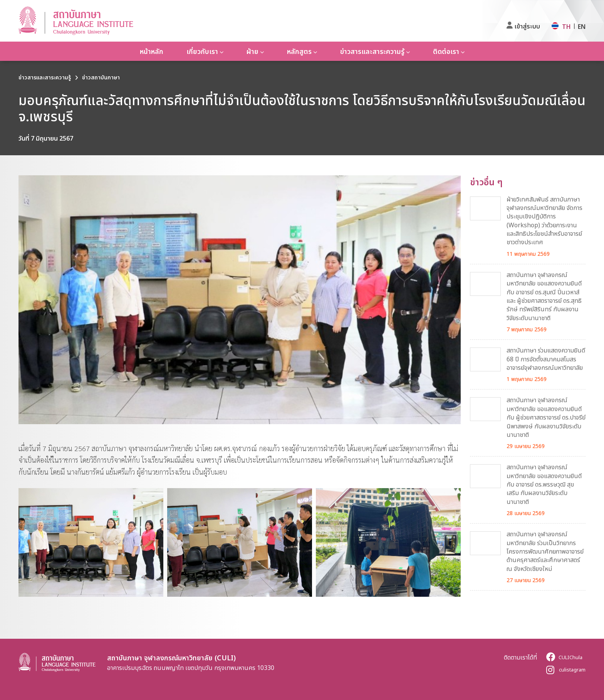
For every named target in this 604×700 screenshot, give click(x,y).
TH (566, 27)
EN (582, 27)
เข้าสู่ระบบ (527, 26)
